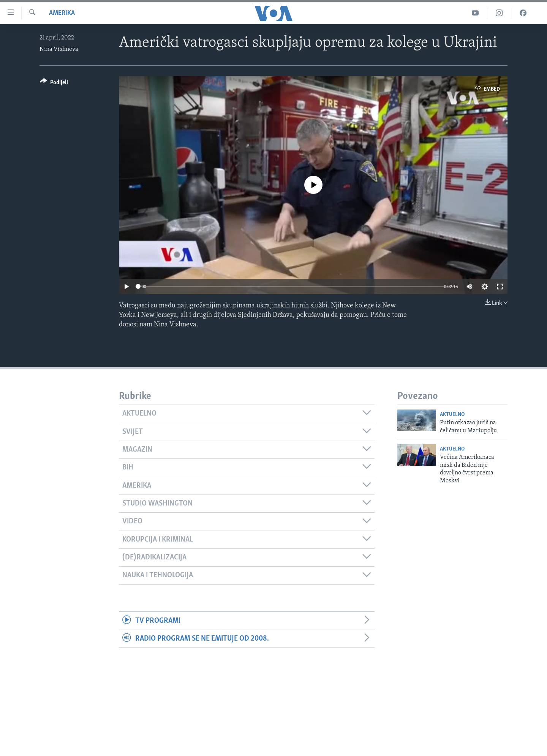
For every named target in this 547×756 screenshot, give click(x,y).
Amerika (62, 13)
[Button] (54, 84)
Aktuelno (452, 415)
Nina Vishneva (59, 49)
